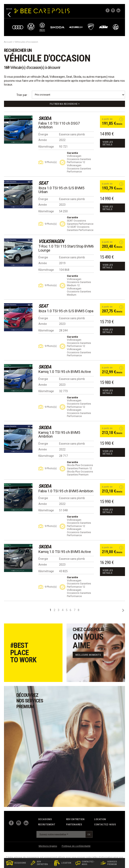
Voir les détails (108, 143)
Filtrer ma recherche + (65, 104)
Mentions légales (48, 846)
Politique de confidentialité (76, 846)
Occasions (45, 819)
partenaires (74, 824)
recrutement (47, 824)
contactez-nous (105, 824)
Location (100, 819)
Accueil (8, 42)
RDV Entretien (75, 819)
